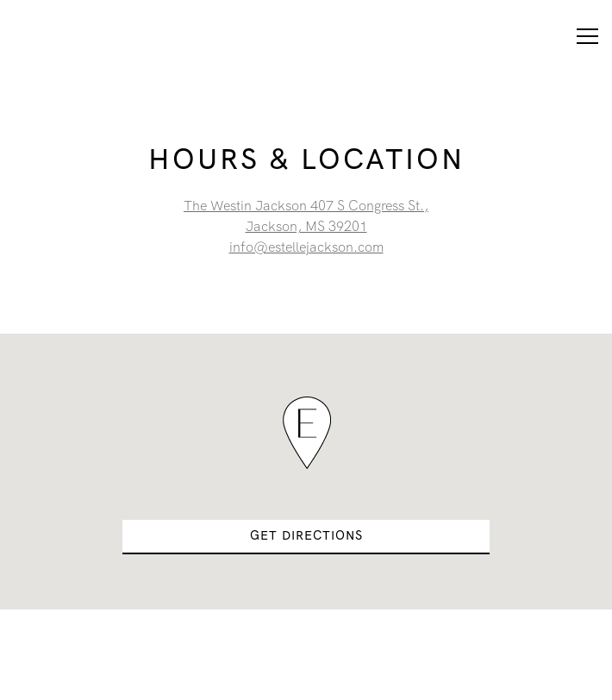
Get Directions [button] (306, 535)
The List (306, 677)
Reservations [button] (306, 631)
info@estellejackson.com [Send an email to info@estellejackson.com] (306, 247)
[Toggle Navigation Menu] (587, 36)
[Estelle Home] (75, 36)
